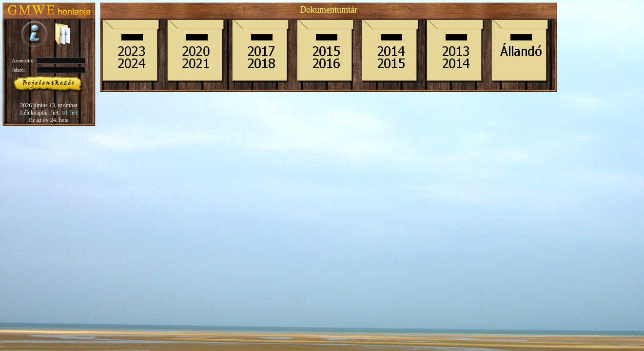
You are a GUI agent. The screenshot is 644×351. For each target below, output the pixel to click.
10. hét (69, 113)
